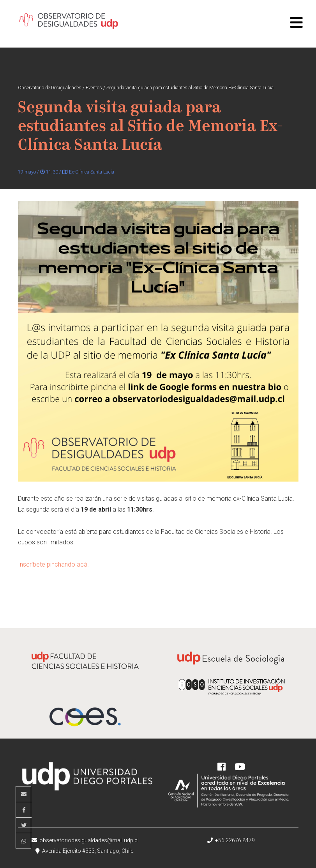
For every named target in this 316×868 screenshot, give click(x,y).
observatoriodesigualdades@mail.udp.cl (85, 840)
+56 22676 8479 (231, 840)
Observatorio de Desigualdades (69, 23)
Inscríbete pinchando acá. (53, 564)
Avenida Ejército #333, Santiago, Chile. (85, 851)
